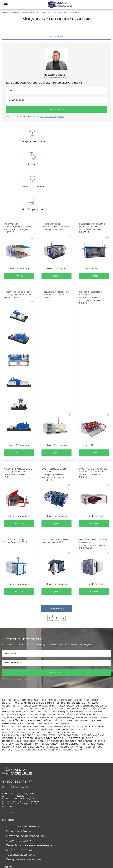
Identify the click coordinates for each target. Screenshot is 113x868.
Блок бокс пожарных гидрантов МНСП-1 (55, 496)
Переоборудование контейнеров (29, 800)
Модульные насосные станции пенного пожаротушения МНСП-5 (18, 428)
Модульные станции (20, 805)
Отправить (57, 110)
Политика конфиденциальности (70, 862)
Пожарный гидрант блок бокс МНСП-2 (16, 496)
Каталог (9, 775)
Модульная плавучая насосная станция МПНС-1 (55, 249)
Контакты (10, 851)
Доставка (13, 829)
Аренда (12, 833)
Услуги (8, 822)
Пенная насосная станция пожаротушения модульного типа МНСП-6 (91, 252)
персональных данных (52, 117)
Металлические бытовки (23, 782)
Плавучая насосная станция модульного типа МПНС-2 (17, 249)
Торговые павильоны (21, 810)
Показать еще (57, 563)
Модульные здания (19, 796)
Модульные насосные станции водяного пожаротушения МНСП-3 (93, 428)
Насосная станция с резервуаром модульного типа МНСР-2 (92, 183)
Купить (19, 231)
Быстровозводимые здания (25, 814)
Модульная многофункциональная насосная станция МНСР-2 (19, 183)
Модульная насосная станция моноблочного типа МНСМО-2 (93, 499)
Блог (6, 846)
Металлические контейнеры (26, 791)
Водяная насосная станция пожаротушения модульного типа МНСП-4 (54, 429)
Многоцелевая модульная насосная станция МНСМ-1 (55, 181)
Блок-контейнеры (19, 786)
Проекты (9, 841)
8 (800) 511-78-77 (17, 737)
